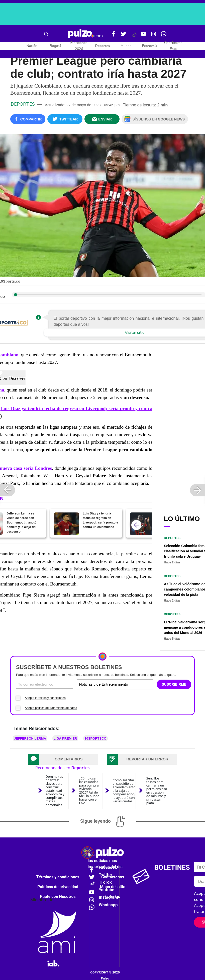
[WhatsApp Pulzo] (164, 36)
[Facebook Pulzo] (114, 36)
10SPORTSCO (95, 738)
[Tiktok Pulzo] (134, 37)
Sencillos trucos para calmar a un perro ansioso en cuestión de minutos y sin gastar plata (157, 791)
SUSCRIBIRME (174, 684)
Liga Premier (65, 738)
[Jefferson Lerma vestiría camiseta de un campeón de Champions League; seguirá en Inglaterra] (142, 524)
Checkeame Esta (173, 46)
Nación (32, 46)
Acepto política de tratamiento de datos (51, 708)
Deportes (103, 46)
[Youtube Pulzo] (144, 36)
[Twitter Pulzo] (124, 36)
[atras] (136, 525)
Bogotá (56, 46)
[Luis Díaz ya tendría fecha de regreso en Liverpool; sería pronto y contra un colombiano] (66, 524)
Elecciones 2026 (79, 46)
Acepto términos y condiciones (45, 698)
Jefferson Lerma (30, 738)
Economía (150, 46)
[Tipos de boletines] (133, 684)
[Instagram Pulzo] (154, 36)
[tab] (63, 759)
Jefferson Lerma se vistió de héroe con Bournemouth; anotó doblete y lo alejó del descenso (21, 522)
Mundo (126, 46)
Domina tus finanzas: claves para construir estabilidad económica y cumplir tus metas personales (55, 791)
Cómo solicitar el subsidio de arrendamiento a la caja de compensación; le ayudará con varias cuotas (124, 791)
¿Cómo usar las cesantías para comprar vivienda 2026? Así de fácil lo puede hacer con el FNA (89, 791)
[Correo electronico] (45, 684)
